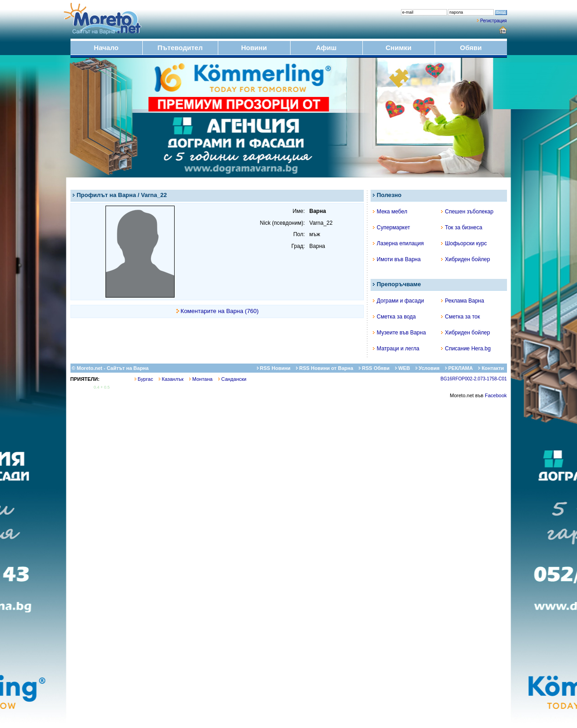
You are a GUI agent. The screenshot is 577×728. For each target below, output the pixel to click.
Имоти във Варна (397, 259)
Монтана (201, 379)
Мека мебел (390, 212)
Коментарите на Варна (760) (220, 311)
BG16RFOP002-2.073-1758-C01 (474, 379)
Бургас (144, 379)
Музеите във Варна (399, 333)
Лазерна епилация (398, 243)
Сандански (232, 379)
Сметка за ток (461, 317)
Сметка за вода (394, 317)
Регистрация (493, 21)
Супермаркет (391, 227)
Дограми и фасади (399, 301)
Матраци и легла (396, 349)
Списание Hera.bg (466, 349)
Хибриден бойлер (466, 259)
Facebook (496, 395)
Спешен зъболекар (467, 212)
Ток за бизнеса (462, 227)
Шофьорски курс (464, 243)
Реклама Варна (463, 301)
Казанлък (171, 379)
